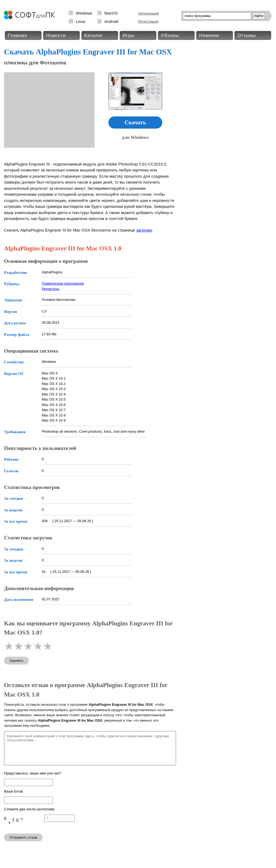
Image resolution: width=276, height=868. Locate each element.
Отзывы (247, 35)
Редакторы (51, 289)
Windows (84, 13)
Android (111, 21)
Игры (129, 35)
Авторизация (149, 13)
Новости (56, 35)
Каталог (94, 35)
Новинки (209, 35)
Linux (81, 21)
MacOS (111, 13)
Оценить (16, 661)
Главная (18, 35)
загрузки (144, 230)
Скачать (135, 122)
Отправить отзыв (23, 837)
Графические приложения (63, 283)
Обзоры (170, 35)
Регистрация (148, 21)
